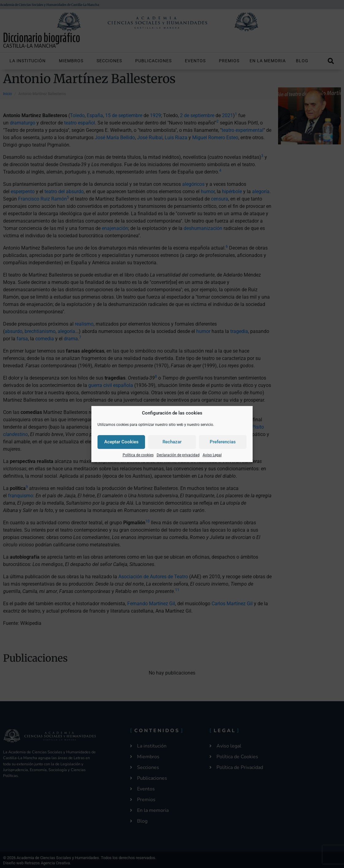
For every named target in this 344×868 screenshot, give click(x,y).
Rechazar (172, 442)
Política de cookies (138, 455)
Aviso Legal (212, 455)
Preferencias (223, 442)
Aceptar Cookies (121, 442)
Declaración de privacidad (178, 455)
